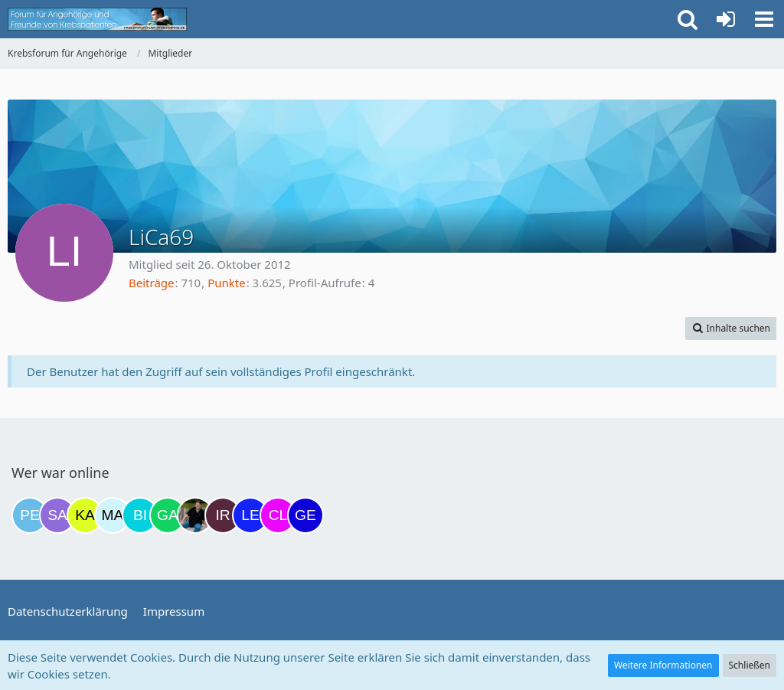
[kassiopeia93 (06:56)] (85, 515)
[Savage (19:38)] (57, 515)
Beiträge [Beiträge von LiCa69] (152, 283)
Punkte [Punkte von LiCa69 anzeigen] (227, 283)
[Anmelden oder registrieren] (726, 19)
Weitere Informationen (663, 665)
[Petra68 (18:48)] (30, 515)
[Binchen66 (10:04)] (140, 515)
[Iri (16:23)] (223, 515)
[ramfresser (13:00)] (195, 515)
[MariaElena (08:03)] (113, 515)
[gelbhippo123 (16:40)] (305, 515)
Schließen (750, 665)
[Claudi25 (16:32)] (278, 515)
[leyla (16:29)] (250, 515)
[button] (764, 19)
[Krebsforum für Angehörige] (97, 19)
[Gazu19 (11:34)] (168, 515)
